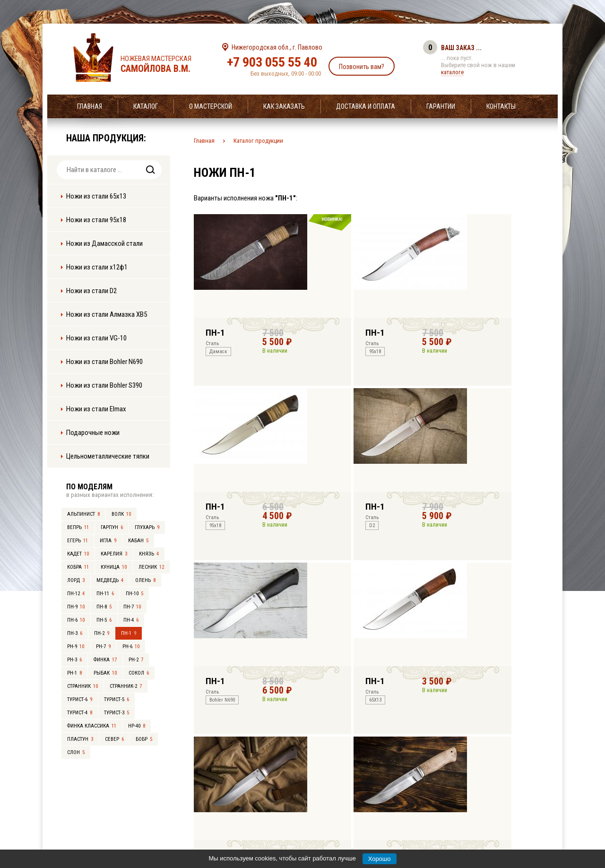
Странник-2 (126, 686)
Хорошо (380, 859)
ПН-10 (134, 594)
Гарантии (441, 106)
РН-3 (74, 660)
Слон (76, 752)
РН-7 (103, 647)
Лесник (151, 567)
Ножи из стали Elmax (96, 409)
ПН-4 (131, 620)
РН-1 (74, 673)
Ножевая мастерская (164, 64)
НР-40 (137, 726)
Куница (114, 567)
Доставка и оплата (366, 106)
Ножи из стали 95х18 (96, 220)
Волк (121, 514)
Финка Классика (92, 726)
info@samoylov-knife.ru (372, 802)
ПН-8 (104, 607)
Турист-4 (80, 713)
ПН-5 (104, 620)
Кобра (78, 567)
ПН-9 (76, 607)
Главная (90, 106)
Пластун (80, 739)
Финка (105, 660)
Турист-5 (117, 699)
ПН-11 (105, 594)
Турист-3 (117, 713)
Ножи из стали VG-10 (96, 338)
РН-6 (131, 647)
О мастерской (211, 106)
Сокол (139, 673)
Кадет (78, 554)
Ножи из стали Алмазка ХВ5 (107, 314)
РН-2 (136, 660)
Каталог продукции (258, 141)
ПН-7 (132, 607)
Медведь (110, 580)
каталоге (452, 72)
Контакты (501, 106)
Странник (82, 686)
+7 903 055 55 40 (272, 62)
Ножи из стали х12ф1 (97, 267)
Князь (149, 554)
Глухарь (147, 527)
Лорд (76, 580)
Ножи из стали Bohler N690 (104, 362)
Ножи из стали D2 (91, 291)
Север (114, 739)
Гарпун (112, 527)
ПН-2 (102, 633)
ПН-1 (129, 633)
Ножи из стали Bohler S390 (104, 385)
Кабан (138, 541)
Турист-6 (80, 699)
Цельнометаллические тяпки (108, 456)
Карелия (114, 554)
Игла (108, 541)
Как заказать (284, 106)
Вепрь (78, 527)
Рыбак (105, 673)
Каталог (146, 106)
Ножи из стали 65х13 (96, 196)
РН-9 (76, 647)
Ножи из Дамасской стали (104, 243)
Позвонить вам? (362, 67)
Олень (145, 580)
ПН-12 (76, 594)
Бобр (144, 739)
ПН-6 (76, 620)
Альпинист (83, 514)
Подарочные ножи (93, 433)
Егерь (78, 541)
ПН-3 (75, 633)
